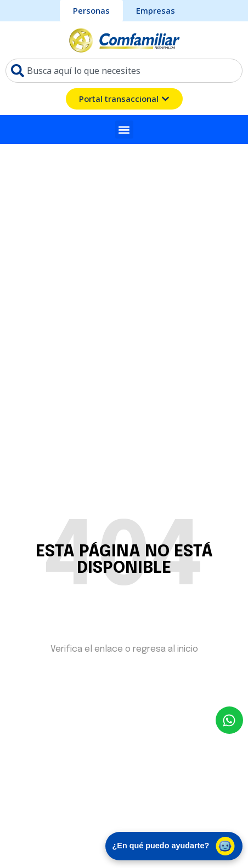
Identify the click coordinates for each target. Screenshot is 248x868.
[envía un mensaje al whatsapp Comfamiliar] (229, 720)
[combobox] (124, 71)
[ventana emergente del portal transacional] (124, 99)
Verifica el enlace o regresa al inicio (124, 649)
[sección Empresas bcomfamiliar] (156, 11)
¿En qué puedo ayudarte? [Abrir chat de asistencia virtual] (174, 846)
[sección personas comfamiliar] (91, 11)
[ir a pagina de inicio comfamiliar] (124, 40)
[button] (124, 130)
